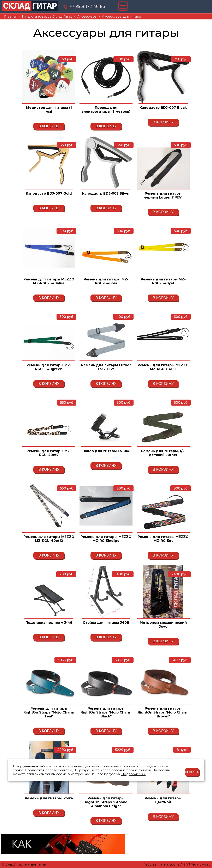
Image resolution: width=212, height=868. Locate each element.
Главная (11, 16)
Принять (192, 772)
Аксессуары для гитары (122, 16)
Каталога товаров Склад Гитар (47, 16)
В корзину (49, 126)
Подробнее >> (133, 774)
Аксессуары (87, 16)
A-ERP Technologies (195, 864)
